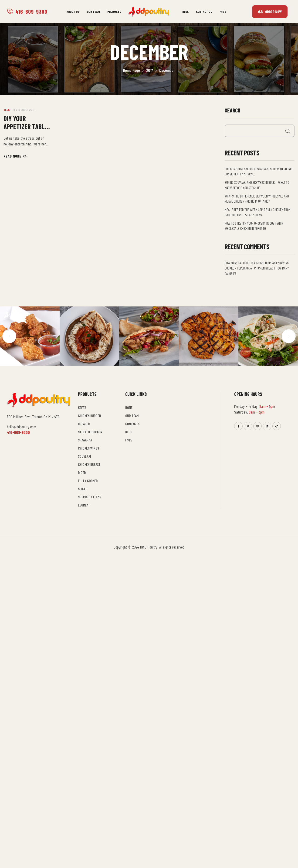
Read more (15, 156)
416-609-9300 (31, 12)
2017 (150, 70)
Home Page (132, 70)
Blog (7, 110)
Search (232, 110)
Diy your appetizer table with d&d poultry (26, 122)
